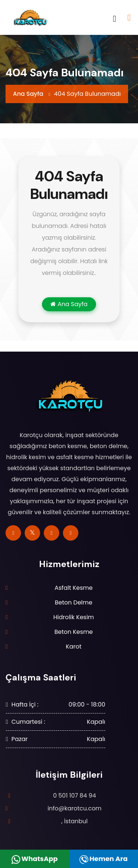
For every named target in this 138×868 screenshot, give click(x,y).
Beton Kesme (74, 632)
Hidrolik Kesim (74, 617)
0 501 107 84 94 (75, 796)
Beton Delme (74, 602)
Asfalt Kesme (74, 588)
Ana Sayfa (28, 94)
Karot (74, 647)
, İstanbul (75, 821)
